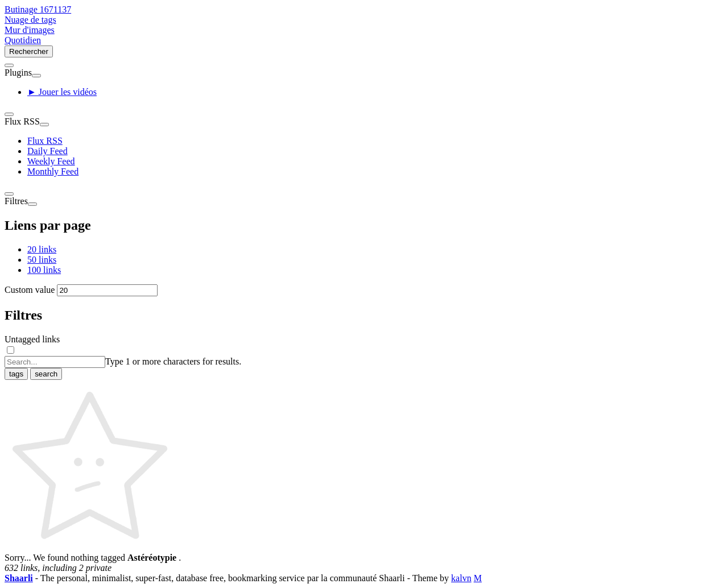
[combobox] (55, 362)
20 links (42, 249)
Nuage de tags (30, 20)
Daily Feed (47, 151)
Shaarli (19, 578)
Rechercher (29, 51)
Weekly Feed (51, 161)
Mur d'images (30, 30)
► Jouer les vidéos (62, 92)
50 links (42, 260)
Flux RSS (45, 141)
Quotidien (23, 40)
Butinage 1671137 (38, 9)
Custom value (30, 290)
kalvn (461, 578)
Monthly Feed (53, 171)
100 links (44, 270)
